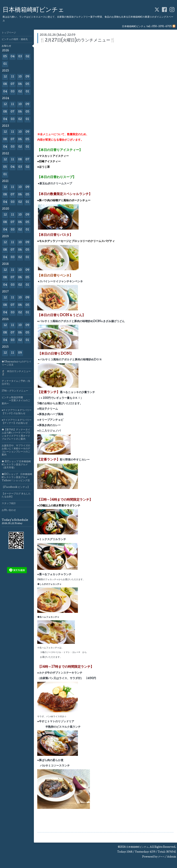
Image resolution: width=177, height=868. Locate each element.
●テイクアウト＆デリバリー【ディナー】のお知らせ (17, 422)
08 (5, 84)
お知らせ (6, 46)
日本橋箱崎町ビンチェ (33, 10)
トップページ (9, 33)
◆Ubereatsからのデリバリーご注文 (16, 363)
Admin (172, 857)
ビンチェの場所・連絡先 (15, 39)
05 (5, 57)
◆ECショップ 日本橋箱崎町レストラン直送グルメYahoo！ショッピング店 (17, 477)
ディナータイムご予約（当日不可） (16, 383)
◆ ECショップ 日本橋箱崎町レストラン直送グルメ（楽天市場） (16, 465)
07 (13, 84)
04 (13, 57)
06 (20, 84)
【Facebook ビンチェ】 (16, 487)
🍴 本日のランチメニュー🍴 (16, 373)
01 (5, 64)
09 (27, 77)
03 (20, 57)
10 (20, 77)
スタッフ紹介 (9, 504)
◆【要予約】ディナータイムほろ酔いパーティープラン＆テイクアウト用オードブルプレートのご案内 (16, 435)
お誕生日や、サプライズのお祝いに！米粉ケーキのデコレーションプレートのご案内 (16, 450)
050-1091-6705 (162, 27)
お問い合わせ (9, 510)
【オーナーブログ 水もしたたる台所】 (16, 495)
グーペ (161, 857)
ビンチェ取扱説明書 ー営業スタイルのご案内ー (16, 401)
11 (13, 77)
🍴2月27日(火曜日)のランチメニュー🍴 (78, 41)
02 (28, 57)
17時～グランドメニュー (15, 391)
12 (5, 77)
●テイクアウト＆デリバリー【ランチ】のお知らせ (17, 412)
